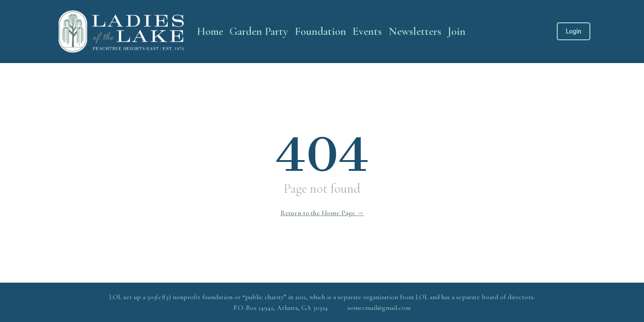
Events (367, 31)
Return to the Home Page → (322, 213)
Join (457, 31)
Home (210, 31)
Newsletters (415, 31)
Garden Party (259, 31)
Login (574, 31)
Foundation (320, 31)
